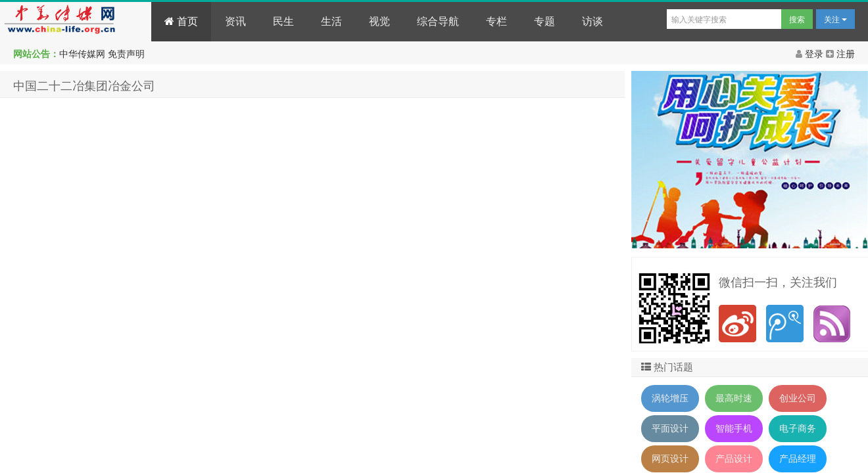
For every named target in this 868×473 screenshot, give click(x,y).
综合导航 (438, 21)
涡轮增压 (670, 398)
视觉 (379, 21)
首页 (181, 21)
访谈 (592, 21)
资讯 (235, 21)
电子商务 (798, 428)
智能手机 (734, 428)
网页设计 (670, 459)
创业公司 (798, 398)
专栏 (496, 21)
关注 (835, 20)
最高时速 (734, 398)
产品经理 (798, 459)
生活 (331, 21)
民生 (283, 21)
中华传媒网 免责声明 (102, 54)
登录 (811, 54)
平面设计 (670, 428)
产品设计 (734, 459)
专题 (544, 21)
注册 (840, 54)
